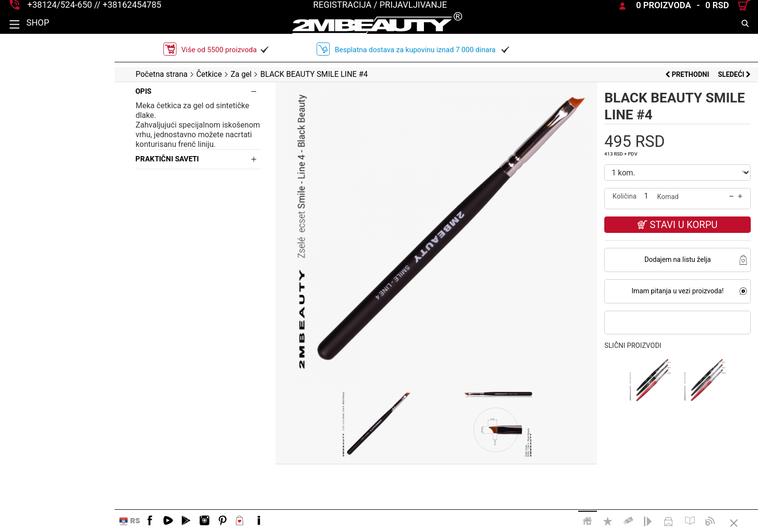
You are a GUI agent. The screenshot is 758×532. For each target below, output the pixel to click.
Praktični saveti (52, 149)
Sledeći (734, 74)
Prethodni (688, 74)
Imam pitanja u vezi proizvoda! (663, 291)
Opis (29, 91)
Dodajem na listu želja (663, 259)
